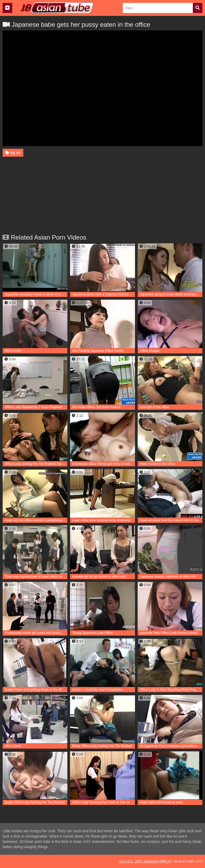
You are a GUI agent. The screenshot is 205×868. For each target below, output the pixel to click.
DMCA (165, 861)
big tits (13, 153)
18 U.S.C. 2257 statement (139, 861)
